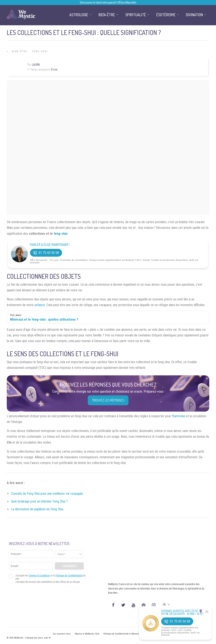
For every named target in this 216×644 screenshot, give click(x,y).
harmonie (179, 416)
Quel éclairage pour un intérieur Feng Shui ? (39, 501)
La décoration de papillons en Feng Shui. (37, 509)
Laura (36, 65)
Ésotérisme (166, 15)
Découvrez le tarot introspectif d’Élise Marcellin (108, 3)
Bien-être (19, 51)
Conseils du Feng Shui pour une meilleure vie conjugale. (47, 494)
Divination (194, 15)
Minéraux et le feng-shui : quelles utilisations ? (44, 319)
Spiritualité (136, 15)
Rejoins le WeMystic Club (87, 634)
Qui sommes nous (62, 634)
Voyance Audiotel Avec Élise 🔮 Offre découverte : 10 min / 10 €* (182, 612)
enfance (40, 305)
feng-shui (61, 234)
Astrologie (79, 15)
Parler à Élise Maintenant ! (50, 245)
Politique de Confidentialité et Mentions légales (126, 634)
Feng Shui (40, 51)
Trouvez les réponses (108, 400)
